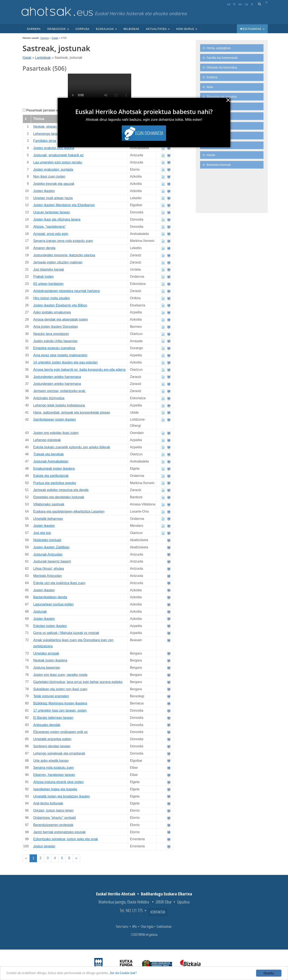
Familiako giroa (45, 141)
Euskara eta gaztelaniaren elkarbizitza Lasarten (69, 511)
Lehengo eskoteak (47, 440)
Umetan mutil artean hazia (53, 198)
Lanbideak (43, 58)
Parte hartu (122, 926)
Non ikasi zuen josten (49, 176)
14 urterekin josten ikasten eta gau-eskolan (65, 362)
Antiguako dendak (47, 725)
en (240, 4)
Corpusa (82, 29)
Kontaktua (158, 912)
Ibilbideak (131, 29)
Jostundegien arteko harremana (57, 377)
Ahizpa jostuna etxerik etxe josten (58, 782)
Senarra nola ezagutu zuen (53, 768)
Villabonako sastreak (49, 504)
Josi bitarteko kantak (49, 270)
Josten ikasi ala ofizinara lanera (57, 219)
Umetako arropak (46, 653)
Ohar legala (147, 926)
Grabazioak (58, 29)
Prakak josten (43, 277)
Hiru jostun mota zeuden (51, 298)
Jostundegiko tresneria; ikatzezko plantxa (64, 255)
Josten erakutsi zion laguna (54, 148)
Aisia (210, 87)
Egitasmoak (252, 29)
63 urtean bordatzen (48, 284)
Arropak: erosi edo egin (51, 234)
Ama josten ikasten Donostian (56, 327)
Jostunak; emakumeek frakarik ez (58, 155)
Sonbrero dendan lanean (52, 746)
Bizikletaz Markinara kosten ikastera (60, 703)
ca (247, 4)
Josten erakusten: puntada (53, 170)
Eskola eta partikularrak (51, 476)
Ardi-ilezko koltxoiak (48, 803)
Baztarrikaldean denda (50, 597)
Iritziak (211, 155)
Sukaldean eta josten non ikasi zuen (60, 689)
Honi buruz (187, 29)
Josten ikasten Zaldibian (51, 547)
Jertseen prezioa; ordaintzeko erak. (60, 391)
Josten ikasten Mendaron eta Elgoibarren (64, 205)
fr (234, 4)
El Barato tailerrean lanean (53, 718)
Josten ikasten (44, 191)
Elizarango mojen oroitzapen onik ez (60, 732)
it (252, 4)
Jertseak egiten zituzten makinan (58, 262)
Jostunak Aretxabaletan (51, 461)
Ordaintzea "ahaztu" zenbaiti (55, 818)
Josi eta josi (42, 533)
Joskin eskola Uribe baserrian (55, 341)
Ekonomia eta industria (221, 97)
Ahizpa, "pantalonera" (49, 227)
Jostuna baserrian (47, 668)
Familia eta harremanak (222, 58)
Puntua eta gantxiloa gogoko (55, 483)
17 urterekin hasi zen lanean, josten (60, 710)
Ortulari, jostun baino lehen (53, 810)
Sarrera (34, 29)
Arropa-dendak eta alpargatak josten (61, 319)
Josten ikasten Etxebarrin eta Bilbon (60, 305)
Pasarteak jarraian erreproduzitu (52, 110)
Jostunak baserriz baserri (52, 561)
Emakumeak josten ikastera (54, 469)
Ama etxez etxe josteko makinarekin (60, 355)
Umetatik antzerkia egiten (52, 739)
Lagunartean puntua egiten (53, 604)
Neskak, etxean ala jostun (53, 127)
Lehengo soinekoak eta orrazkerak (59, 753)
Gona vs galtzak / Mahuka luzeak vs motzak (66, 633)
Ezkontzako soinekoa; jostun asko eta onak (66, 839)
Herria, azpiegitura (218, 48)
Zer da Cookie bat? (124, 973)
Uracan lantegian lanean (51, 212)
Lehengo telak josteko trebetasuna (59, 405)
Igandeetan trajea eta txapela (55, 789)
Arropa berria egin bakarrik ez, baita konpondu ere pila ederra (79, 370)
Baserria (212, 126)
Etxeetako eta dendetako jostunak (59, 497)
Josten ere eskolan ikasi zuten (56, 433)
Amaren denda (44, 248)
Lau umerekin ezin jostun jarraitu (58, 162)
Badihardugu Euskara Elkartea (167, 894)
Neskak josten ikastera (50, 660)
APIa (134, 926)
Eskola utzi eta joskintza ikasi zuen (59, 583)
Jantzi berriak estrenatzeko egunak (59, 832)
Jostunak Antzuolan (48, 554)
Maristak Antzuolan (47, 576)
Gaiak (55, 38)
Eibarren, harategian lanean (54, 775)
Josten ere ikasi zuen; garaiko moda (60, 675)
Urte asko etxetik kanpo (51, 761)
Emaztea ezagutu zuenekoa (54, 348)
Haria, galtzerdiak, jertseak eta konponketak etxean (72, 412)
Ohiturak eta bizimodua (222, 67)
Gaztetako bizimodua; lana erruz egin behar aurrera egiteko (78, 682)
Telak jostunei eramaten (51, 696)
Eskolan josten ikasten (50, 626)
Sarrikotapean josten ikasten (55, 419)
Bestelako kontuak (218, 165)
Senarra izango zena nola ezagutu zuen (63, 241)
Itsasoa (211, 145)
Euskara (212, 77)
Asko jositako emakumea (52, 312)
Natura (211, 136)
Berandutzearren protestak (53, 825)
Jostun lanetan (44, 846)
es (229, 4)
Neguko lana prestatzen (51, 334)
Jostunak (40, 611)
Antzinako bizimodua (49, 398)
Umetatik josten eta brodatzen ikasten (61, 796)
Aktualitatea (158, 29)
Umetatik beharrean (48, 519)
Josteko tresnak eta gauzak (54, 184)
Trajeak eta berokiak (48, 454)
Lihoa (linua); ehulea (48, 569)
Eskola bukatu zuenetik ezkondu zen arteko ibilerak (72, 447)
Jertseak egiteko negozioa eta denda (61, 490)
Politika (211, 116)
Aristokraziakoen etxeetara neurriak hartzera (66, 291)
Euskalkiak (106, 29)
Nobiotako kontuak (47, 540)
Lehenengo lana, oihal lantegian (57, 134)
